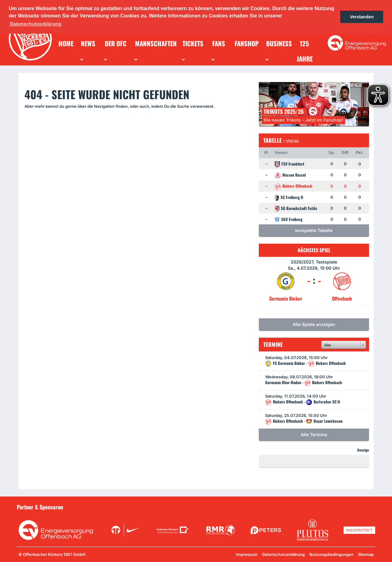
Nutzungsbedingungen (331, 554)
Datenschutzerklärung (283, 554)
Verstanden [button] (362, 17)
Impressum (247, 554)
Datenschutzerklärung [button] (36, 24)
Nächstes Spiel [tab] (314, 250)
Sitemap (366, 554)
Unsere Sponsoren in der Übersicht (340, 507)
